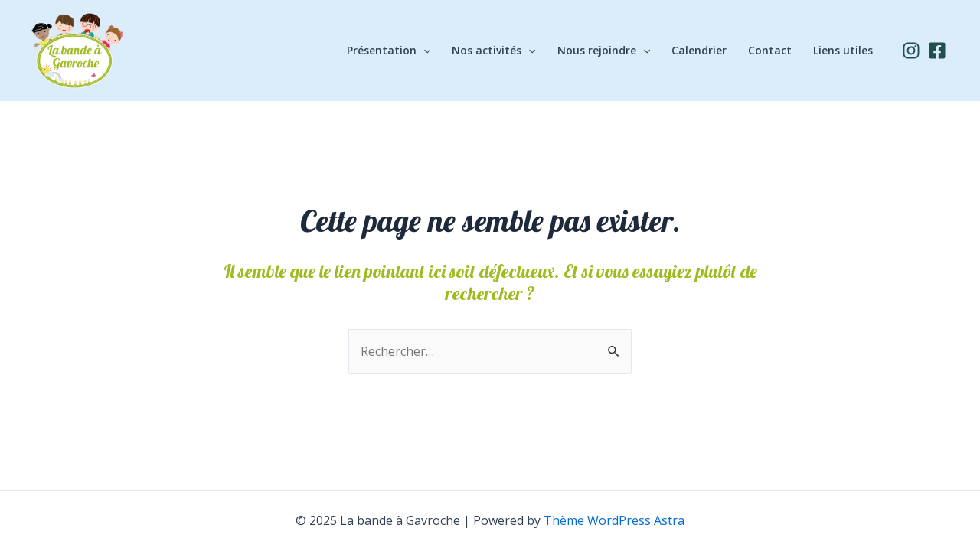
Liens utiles (843, 50)
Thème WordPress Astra (614, 520)
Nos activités (493, 51)
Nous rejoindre (604, 51)
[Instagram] (911, 51)
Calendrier (699, 50)
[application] (423, 51)
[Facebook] (937, 51)
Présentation (389, 51)
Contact (770, 50)
